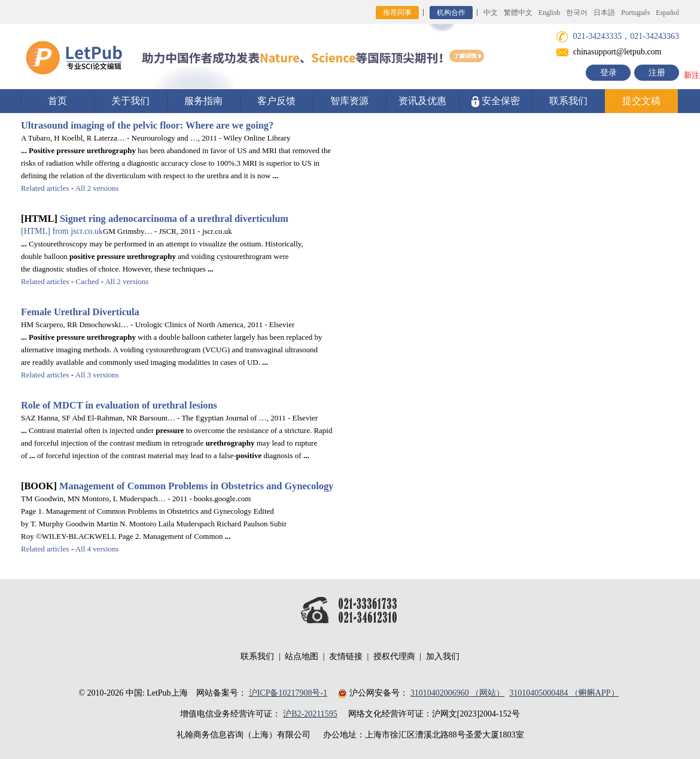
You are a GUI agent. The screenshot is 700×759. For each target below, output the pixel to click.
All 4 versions (97, 549)
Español (667, 13)
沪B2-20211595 (310, 714)
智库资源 (349, 101)
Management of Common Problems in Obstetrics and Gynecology (196, 486)
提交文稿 (641, 101)
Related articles (45, 188)
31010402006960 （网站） (458, 693)
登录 (608, 73)
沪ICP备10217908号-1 (288, 693)
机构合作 (451, 13)
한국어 (577, 13)
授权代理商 (394, 656)
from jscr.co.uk (62, 231)
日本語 (604, 13)
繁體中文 (518, 13)
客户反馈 (276, 101)
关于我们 (130, 101)
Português (635, 13)
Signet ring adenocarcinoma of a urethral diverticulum (174, 219)
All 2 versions (97, 188)
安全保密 (496, 101)
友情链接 (346, 656)
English (550, 13)
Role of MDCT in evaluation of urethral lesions (119, 405)
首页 (57, 101)
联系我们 (568, 101)
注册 (657, 73)
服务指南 (203, 101)
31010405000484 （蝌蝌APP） (564, 693)
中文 (491, 13)
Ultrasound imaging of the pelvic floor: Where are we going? (147, 125)
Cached (87, 281)
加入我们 (443, 656)
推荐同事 (397, 13)
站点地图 (302, 656)
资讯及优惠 (422, 101)
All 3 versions (97, 375)
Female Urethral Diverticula (80, 312)
